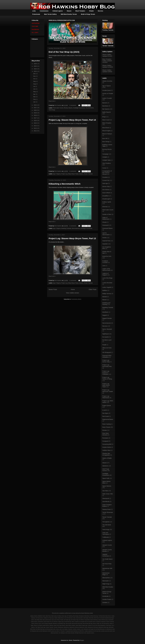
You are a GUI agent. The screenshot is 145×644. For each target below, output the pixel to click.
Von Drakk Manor (108, 559)
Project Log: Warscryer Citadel (108, 391)
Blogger (82, 640)
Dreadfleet (105, 196)
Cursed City (106, 180)
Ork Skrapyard (107, 352)
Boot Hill (105, 138)
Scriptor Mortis (107, 447)
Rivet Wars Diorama (106, 434)
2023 (35, 71)
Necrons (100, 11)
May (35, 92)
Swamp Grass (107, 509)
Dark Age (105, 183)
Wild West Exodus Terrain (69, 14)
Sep (35, 81)
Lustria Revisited (107, 283)
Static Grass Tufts (108, 494)
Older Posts (92, 289)
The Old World (90, 108)
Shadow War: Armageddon (106, 454)
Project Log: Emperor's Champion (106, 373)
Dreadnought (106, 199)
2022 (35, 105)
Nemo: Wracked (107, 329)
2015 (35, 123)
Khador (91, 11)
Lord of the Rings (107, 278)
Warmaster (106, 581)
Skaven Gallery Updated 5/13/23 (107, 55)
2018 (35, 115)
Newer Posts (53, 289)
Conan (104, 168)
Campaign (105, 154)
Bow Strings (106, 142)
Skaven (69, 11)
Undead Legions (58, 11)
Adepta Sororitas (107, 81)
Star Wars (105, 491)
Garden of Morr (107, 214)
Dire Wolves (106, 190)
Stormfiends (106, 502)
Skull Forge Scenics (106, 470)
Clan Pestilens (107, 163)
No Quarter (106, 337)
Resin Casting (107, 424)
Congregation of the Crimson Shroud (107, 173)
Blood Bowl (106, 128)
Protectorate (36, 14)
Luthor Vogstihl (107, 287)
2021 (35, 108)
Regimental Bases (108, 419)
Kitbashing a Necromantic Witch (65, 184)
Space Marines (107, 486)
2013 (35, 128)
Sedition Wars (107, 450)
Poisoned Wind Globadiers (107, 356)
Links (34, 11)
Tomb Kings (52, 110)
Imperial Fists (106, 241)
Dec (35, 74)
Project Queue (107, 406)
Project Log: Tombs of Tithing (107, 378)
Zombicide (105, 596)
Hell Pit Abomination (106, 234)
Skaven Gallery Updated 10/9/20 (107, 71)
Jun (34, 89)
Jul (34, 86)
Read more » (52, 101)
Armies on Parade (108, 93)
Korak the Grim (107, 256)
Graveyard (105, 225)
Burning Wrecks (107, 149)
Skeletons (105, 466)
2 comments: (73, 105)
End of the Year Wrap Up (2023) (64, 52)
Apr (34, 94)
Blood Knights (106, 131)
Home (73, 289)
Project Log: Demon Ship (106, 361)
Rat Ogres (105, 413)
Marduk (105, 297)
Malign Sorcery (107, 294)
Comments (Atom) (76, 299)
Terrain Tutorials (88, 174)
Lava (104, 266)
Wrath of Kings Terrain (88, 14)
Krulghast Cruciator (105, 262)
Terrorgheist (106, 522)
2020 (35, 110)
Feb (35, 99)
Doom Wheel (106, 193)
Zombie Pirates (107, 599)
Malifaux (105, 290)
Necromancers (76, 228)
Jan (34, 102)
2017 (35, 118)
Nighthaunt (106, 334)
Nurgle (104, 345)
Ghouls (104, 222)
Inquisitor (105, 244)
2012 (35, 131)
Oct (34, 79)
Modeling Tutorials (66, 228)
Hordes (105, 238)
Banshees (105, 106)
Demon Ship (106, 187)
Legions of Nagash (105, 274)
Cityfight (105, 157)
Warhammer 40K (107, 568)
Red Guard (106, 416)
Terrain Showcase (108, 512)
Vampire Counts (107, 545)
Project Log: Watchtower (106, 397)
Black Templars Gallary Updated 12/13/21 (107, 61)
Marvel (104, 300)
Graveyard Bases (108, 228)
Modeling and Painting (106, 304)
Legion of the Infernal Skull (106, 270)
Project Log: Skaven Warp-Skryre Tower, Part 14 (72, 120)
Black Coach (106, 120)
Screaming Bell (107, 444)
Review (66, 108)
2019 (35, 113)
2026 (35, 64)
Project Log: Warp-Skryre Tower (70, 174)
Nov (35, 76)
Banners (105, 103)
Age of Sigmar (57, 174)
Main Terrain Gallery (50, 14)
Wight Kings (106, 584)
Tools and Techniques (106, 533)
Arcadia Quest (107, 90)
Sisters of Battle (107, 458)
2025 (35, 66)
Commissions (44, 11)
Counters (105, 177)
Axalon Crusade (107, 98)
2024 (35, 69)
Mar (35, 97)
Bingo (104, 117)
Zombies (105, 602)
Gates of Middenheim (106, 218)
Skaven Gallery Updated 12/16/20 (108, 66)
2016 (35, 121)
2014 (35, 126)
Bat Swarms (106, 109)
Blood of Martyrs (107, 134)
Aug (35, 84)
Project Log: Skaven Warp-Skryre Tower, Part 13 (72, 238)
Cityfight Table (107, 160)
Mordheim (105, 312)
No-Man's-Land (107, 340)
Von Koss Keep (107, 564)
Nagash (105, 315)
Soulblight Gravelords (79, 108)
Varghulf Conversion (106, 555)
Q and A (105, 410)
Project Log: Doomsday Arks (107, 366)
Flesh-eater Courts (58, 108)
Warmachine (106, 578)
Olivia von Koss (107, 348)
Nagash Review (107, 318)
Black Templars (80, 11)
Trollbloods (106, 537)
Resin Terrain (106, 427)
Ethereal (105, 207)
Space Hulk (106, 478)
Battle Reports (107, 112)
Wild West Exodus (108, 587)
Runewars (105, 438)
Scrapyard (105, 441)
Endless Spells (107, 202)
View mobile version (72, 293)
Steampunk (106, 498)
